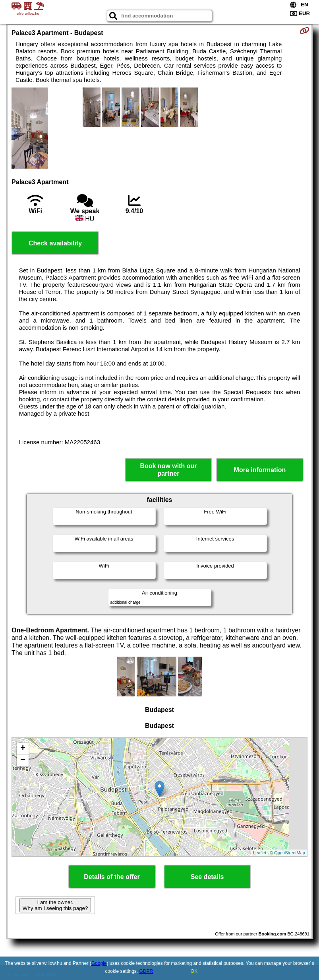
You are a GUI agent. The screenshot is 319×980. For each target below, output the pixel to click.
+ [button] (23, 749)
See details (207, 877)
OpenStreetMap (290, 853)
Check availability (55, 243)
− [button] (23, 760)
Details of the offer (112, 877)
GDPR (146, 971)
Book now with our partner (168, 470)
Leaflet (260, 853)
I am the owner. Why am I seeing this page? (55, 905)
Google (99, 963)
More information (260, 470)
